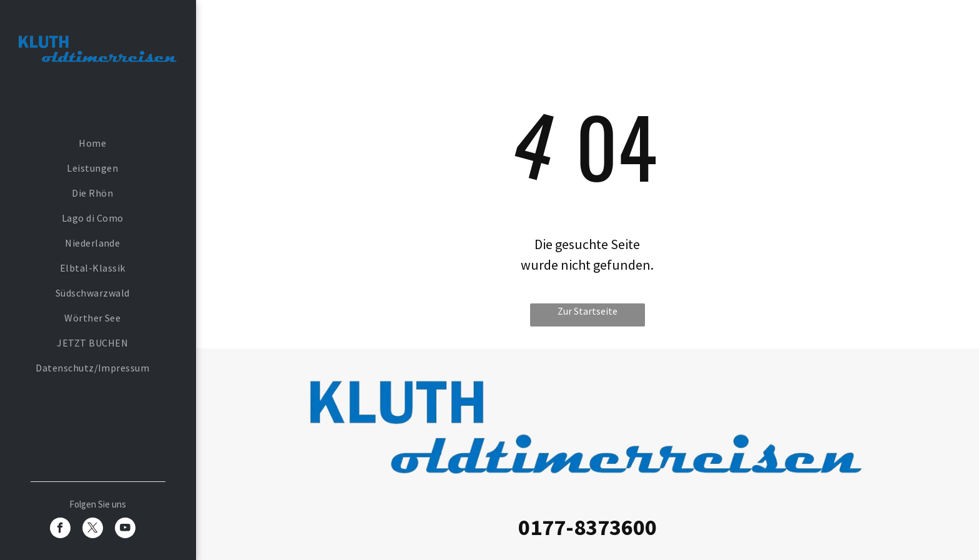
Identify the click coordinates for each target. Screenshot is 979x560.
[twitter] (93, 529)
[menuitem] (93, 143)
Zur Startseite (588, 311)
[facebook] (60, 529)
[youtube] (125, 529)
